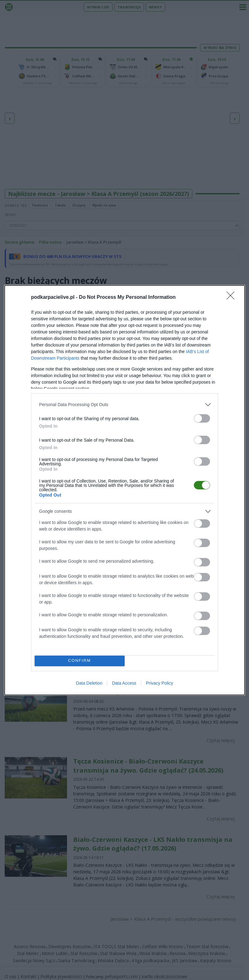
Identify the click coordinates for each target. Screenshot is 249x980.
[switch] (202, 418)
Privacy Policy (159, 683)
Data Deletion (89, 683)
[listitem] (125, 405)
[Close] (232, 298)
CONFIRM (80, 661)
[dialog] (125, 490)
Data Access (124, 683)
